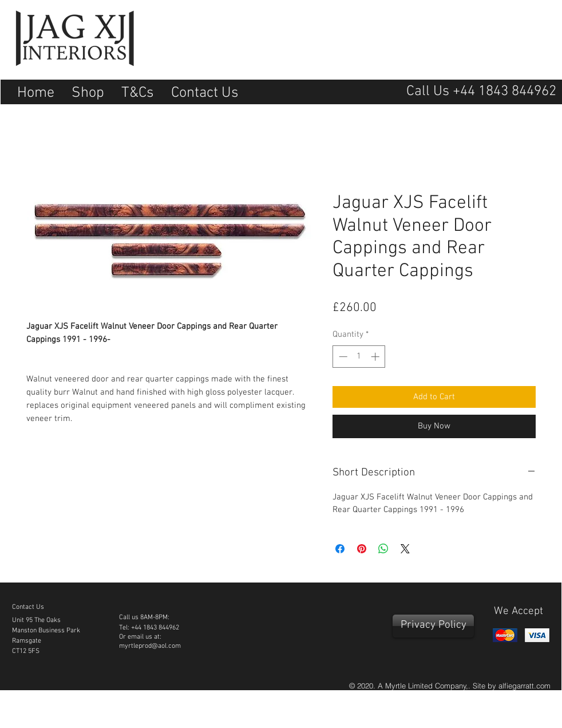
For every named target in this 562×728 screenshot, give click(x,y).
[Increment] (376, 357)
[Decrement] (342, 357)
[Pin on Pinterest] (362, 549)
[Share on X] (405, 549)
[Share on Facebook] (340, 549)
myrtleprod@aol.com (150, 646)
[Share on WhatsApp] (383, 549)
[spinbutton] (359, 357)
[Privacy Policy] (433, 626)
